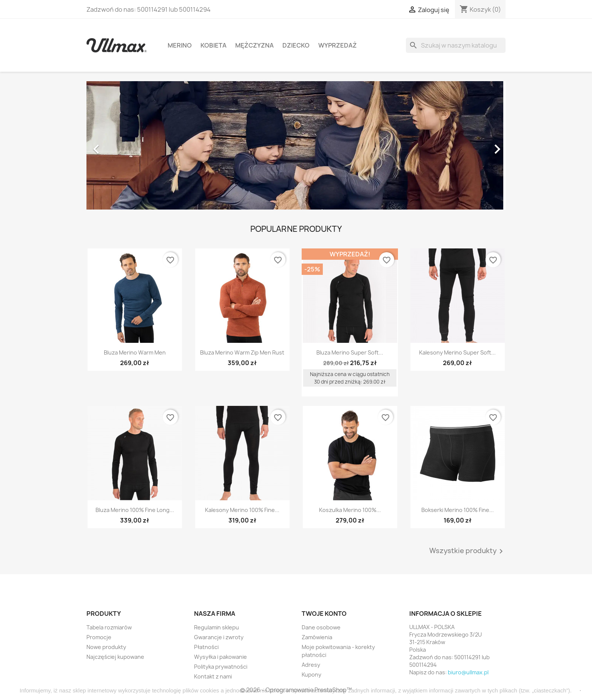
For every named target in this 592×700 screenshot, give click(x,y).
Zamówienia (317, 637)
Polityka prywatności (221, 667)
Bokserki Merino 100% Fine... (458, 510)
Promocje (99, 637)
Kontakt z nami (213, 676)
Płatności (206, 647)
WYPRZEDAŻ (338, 45)
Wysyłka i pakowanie (220, 657)
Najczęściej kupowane (115, 657)
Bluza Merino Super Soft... (350, 352)
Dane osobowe (321, 627)
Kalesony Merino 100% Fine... (242, 510)
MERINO (180, 45)
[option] (296, 145)
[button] (118, 145)
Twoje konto (324, 614)
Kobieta (214, 45)
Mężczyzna (254, 45)
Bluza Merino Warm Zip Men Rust (242, 352)
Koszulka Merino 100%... (350, 510)
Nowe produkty (106, 647)
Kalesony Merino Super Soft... (457, 352)
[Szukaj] (456, 45)
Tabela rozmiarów (109, 627)
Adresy (311, 665)
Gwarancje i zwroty (219, 637)
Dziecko (296, 45)
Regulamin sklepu (217, 627)
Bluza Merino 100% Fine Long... (135, 510)
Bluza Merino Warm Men (135, 352)
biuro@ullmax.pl (468, 672)
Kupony (311, 675)
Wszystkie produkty (467, 551)
